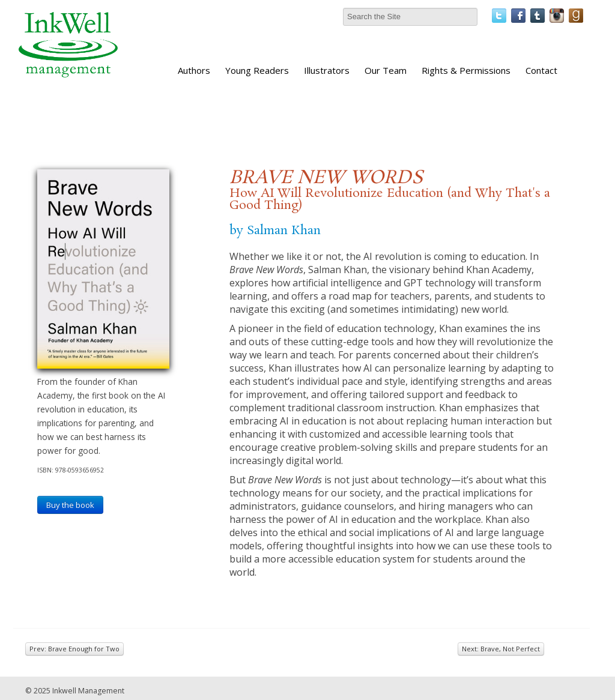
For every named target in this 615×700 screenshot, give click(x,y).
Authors (194, 70)
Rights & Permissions (466, 70)
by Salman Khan (275, 231)
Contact (541, 70)
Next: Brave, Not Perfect (501, 649)
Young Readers (257, 70)
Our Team (386, 70)
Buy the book (70, 505)
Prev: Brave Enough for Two (74, 649)
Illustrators (327, 70)
